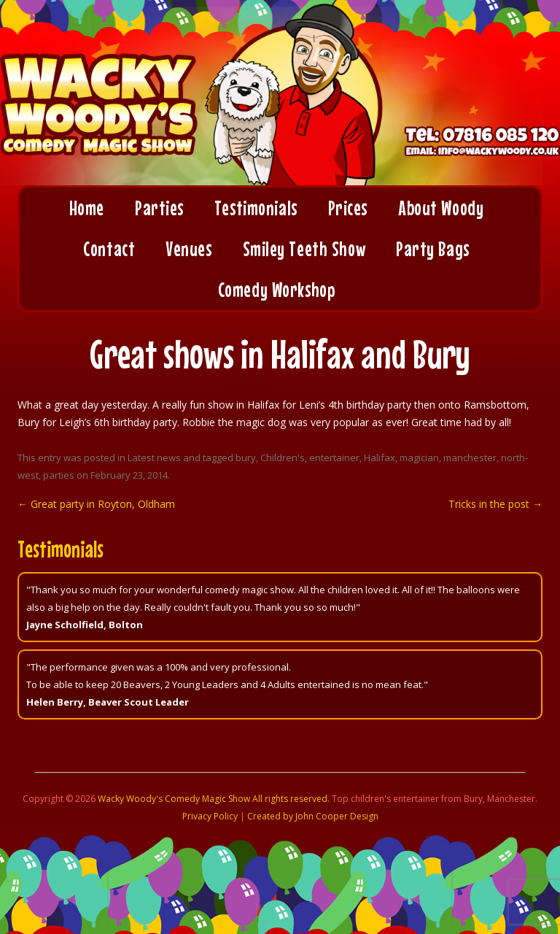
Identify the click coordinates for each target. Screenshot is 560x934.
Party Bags (433, 249)
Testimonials (256, 208)
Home (87, 208)
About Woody (441, 208)
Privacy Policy (210, 816)
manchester (470, 458)
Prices (348, 208)
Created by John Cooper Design (313, 816)
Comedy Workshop (276, 290)
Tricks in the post (495, 504)
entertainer (334, 458)
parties (59, 475)
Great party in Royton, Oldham (96, 504)
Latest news (154, 458)
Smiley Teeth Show (304, 249)
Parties (159, 208)
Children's (283, 458)
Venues (188, 249)
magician (419, 458)
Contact (109, 249)
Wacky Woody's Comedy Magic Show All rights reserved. (214, 799)
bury (246, 458)
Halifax (380, 458)
